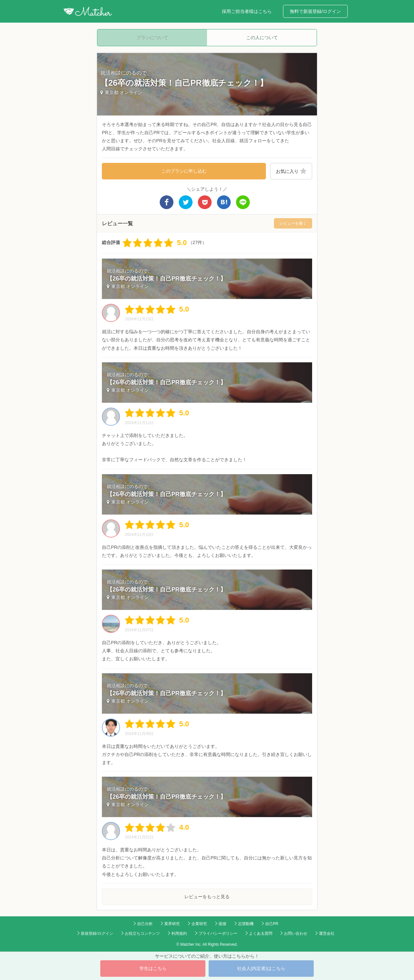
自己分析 (145, 924)
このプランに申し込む (184, 171)
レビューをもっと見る (207, 897)
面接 (223, 924)
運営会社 (327, 933)
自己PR (272, 924)
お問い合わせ (296, 933)
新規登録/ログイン (97, 933)
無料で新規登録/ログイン (315, 11)
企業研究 (199, 924)
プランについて (152, 37)
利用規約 (179, 933)
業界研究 (172, 924)
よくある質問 (261, 933)
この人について (262, 37)
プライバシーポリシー (218, 933)
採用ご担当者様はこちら (247, 11)
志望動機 (246, 924)
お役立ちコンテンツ (142, 933)
